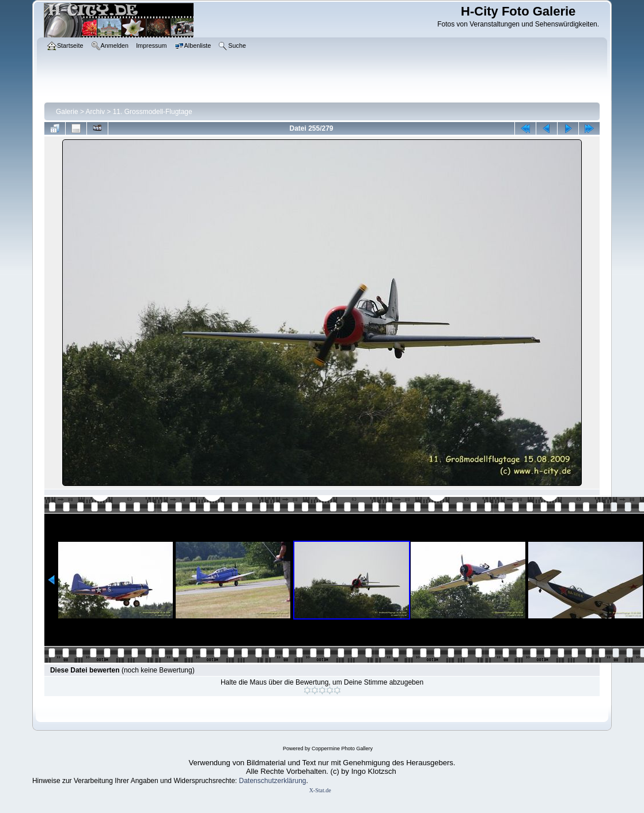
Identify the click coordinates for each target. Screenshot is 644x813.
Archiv (95, 112)
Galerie (67, 112)
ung (300, 781)
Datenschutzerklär (267, 781)
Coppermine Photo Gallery (342, 749)
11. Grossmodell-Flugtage (153, 112)
